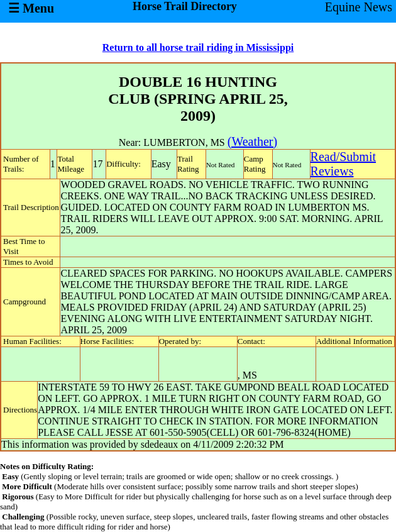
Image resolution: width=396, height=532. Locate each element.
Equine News (359, 7)
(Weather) (252, 141)
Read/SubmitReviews (343, 164)
